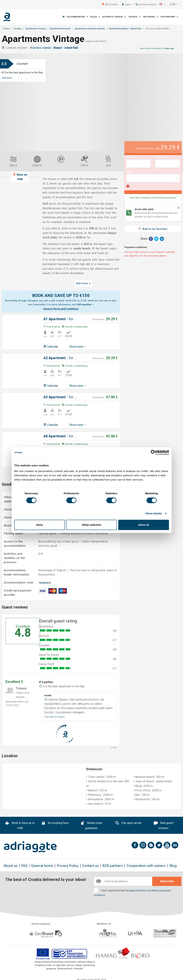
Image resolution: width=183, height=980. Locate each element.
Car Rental (151, 17)
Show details (154, 513)
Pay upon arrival (128, 823)
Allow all (144, 525)
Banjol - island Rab (67, 48)
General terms (42, 866)
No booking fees (55, 823)
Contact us (90, 866)
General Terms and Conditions (61, 309)
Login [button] (129, 4)
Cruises (135, 17)
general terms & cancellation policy (148, 890)
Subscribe (167, 881)
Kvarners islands (41, 48)
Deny (40, 525)
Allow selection (91, 525)
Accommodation (77, 17)
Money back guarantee (91, 825)
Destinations (169, 17)
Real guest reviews (164, 825)
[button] (163, 4)
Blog (173, 866)
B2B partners (113, 866)
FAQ (24, 866)
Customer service (146, 4)
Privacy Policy (67, 866)
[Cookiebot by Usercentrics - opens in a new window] (153, 452)
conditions (99, 895)
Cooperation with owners (146, 866)
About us (10, 866)
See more (7, 78)
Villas (95, 17)
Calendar (51, 347)
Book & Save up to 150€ (20, 825)
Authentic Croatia (114, 17)
